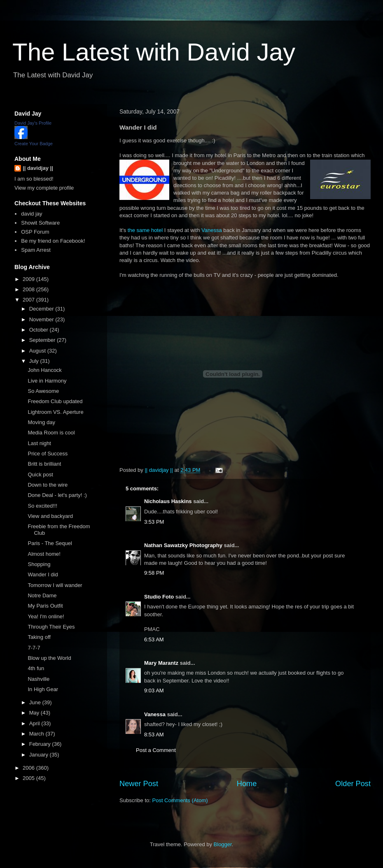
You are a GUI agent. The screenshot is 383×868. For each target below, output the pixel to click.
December (42, 309)
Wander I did (43, 574)
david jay (32, 214)
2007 (29, 300)
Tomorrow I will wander (55, 585)
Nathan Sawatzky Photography (183, 545)
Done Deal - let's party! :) (57, 495)
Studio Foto (159, 597)
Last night (39, 443)
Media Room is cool (51, 433)
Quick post (40, 475)
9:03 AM (154, 690)
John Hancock (44, 370)
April (35, 723)
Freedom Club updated (55, 401)
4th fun (36, 668)
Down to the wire (48, 485)
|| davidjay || (38, 168)
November (42, 319)
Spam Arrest (36, 250)
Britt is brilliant (44, 464)
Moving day (41, 422)
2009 (29, 279)
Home (247, 784)
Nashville (39, 679)
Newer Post (139, 784)
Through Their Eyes (51, 627)
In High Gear (43, 689)
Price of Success (48, 454)
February (41, 744)
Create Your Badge (34, 144)
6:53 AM (154, 639)
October (40, 330)
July (35, 361)
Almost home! (44, 554)
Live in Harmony (47, 381)
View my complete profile (44, 188)
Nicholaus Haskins (168, 501)
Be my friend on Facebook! (53, 241)
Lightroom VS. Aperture (55, 412)
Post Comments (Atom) (180, 800)
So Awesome (43, 391)
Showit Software (40, 223)
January (40, 755)
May (35, 713)
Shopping (39, 564)
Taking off (39, 637)
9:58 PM (154, 573)
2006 (29, 768)
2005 (29, 778)
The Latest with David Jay (154, 52)
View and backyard (50, 516)
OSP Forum (35, 232)
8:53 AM (154, 735)
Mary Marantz (161, 663)
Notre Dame (42, 595)
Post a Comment (156, 750)
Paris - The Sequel (50, 543)
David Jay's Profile (33, 123)
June (36, 702)
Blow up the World (49, 658)
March (37, 734)
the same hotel (145, 230)
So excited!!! (42, 506)
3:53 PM (154, 522)
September (43, 340)
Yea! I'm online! (46, 616)
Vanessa (212, 230)
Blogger (223, 844)
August (38, 351)
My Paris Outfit (45, 606)
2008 (29, 289)
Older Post (353, 784)
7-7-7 (34, 648)
